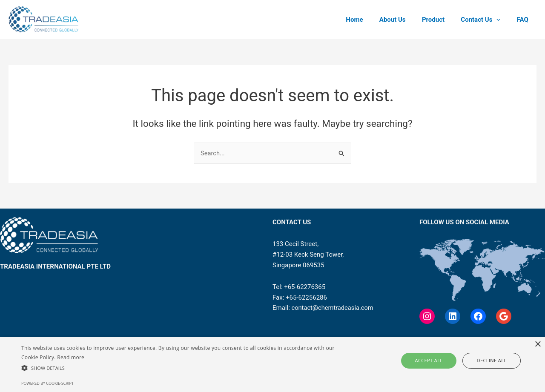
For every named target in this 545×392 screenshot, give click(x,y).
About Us (405, 20)
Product (442, 20)
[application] (502, 20)
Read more (71, 357)
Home (370, 20)
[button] (185, 368)
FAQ (524, 20)
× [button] (538, 345)
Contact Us (486, 20)
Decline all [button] (486, 360)
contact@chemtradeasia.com (334, 308)
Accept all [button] (435, 360)
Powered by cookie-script (47, 383)
